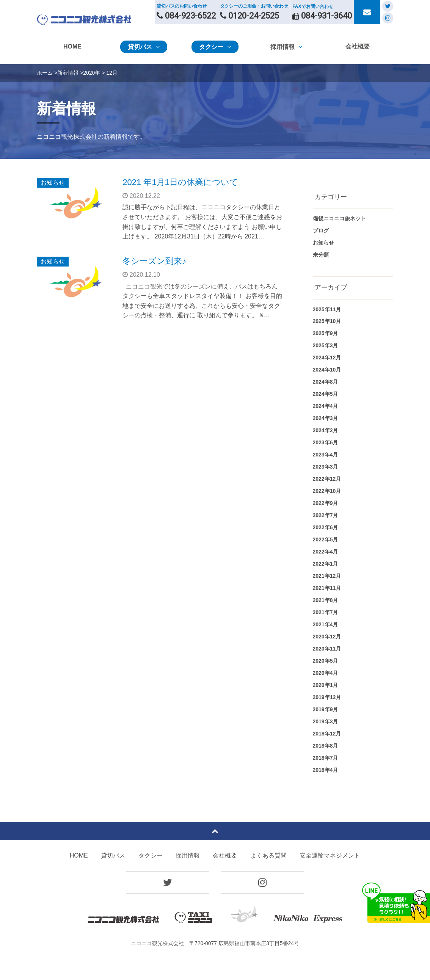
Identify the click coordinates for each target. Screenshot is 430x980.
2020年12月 (327, 637)
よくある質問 (268, 855)
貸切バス (113, 855)
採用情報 (188, 855)
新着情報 (68, 73)
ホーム (45, 73)
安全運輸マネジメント (330, 855)
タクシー (151, 855)
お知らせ (53, 183)
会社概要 (225, 855)
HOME (79, 855)
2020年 (92, 73)
